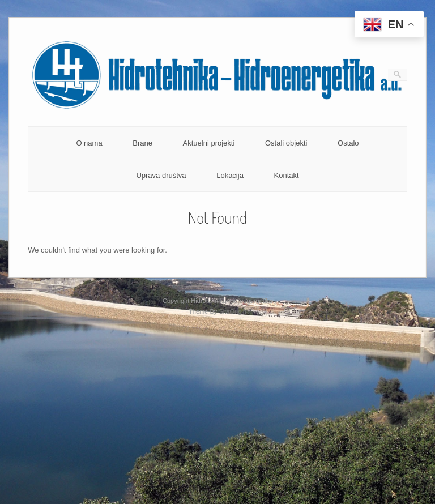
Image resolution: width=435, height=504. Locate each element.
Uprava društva (161, 175)
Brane (142, 143)
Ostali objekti (286, 143)
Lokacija (230, 175)
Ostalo (348, 143)
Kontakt (287, 175)
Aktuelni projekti (209, 143)
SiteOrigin (233, 311)
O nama (89, 143)
